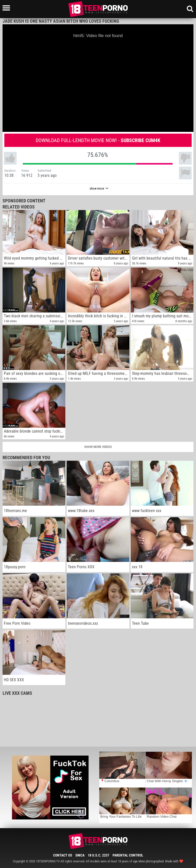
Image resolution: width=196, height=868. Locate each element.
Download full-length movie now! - (98, 140)
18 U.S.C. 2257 (99, 855)
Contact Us (63, 855)
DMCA (80, 855)
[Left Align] (8, 8)
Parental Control (128, 855)
